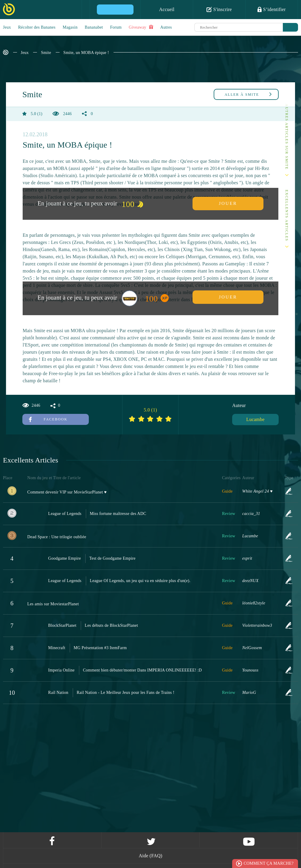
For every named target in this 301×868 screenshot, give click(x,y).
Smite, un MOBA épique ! (86, 53)
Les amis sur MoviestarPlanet (53, 604)
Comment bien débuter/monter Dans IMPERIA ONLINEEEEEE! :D (142, 670)
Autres (166, 27)
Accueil (167, 9)
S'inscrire (219, 9)
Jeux (7, 27)
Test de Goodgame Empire (112, 558)
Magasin (70, 27)
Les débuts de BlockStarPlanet (111, 625)
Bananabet (94, 27)
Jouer (228, 203)
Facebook (48, 419)
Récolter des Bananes (37, 27)
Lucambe (255, 419)
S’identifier (271, 9)
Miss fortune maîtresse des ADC (118, 514)
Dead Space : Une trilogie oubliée (57, 537)
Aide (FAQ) (150, 856)
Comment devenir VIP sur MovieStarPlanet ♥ (67, 492)
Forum (116, 27)
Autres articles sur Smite (287, 137)
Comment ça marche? (269, 863)
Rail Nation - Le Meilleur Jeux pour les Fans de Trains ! (125, 693)
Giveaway (141, 27)
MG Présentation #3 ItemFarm (100, 648)
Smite (46, 53)
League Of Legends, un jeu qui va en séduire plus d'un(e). (140, 581)
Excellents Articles (287, 215)
